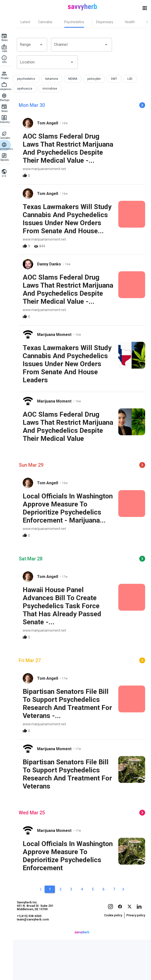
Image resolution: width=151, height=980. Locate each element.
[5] (95, 929)
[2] (63, 929)
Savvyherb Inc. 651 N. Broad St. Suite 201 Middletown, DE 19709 (40, 955)
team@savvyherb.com (37, 969)
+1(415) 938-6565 (34, 966)
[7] (117, 929)
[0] (43, 929)
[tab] (30, 22)
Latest (30, 22)
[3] (74, 929)
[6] (106, 929)
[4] (84, 929)
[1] (52, 929)
